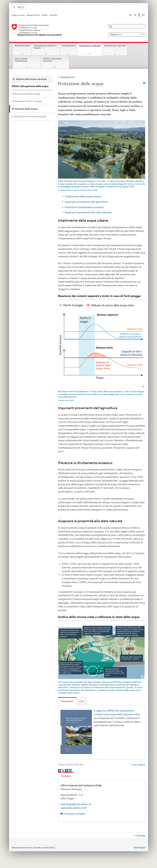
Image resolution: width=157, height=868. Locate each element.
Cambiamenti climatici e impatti (45, 47)
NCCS (19, 7)
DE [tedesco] (130, 15)
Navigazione (67, 77)
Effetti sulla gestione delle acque (30, 86)
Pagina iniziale (18, 15)
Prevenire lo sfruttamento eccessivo (84, 207)
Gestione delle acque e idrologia (31, 78)
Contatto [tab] (66, 776)
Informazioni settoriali (91, 47)
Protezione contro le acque (27, 101)
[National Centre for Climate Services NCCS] (55, 30)
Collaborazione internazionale (29, 116)
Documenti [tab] (67, 701)
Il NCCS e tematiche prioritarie (52, 60)
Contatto (53, 15)
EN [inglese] (143, 15)
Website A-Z (127, 35)
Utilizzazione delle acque (26, 94)
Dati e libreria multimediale (21, 60)
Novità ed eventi (22, 46)
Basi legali (140, 847)
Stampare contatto (74, 814)
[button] (111, 26)
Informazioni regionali (115, 46)
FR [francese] (135, 15)
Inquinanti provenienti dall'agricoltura (86, 202)
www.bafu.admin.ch (72, 808)
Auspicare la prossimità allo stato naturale (88, 212)
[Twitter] (63, 770)
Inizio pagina (139, 765)
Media (45, 15)
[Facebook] (60, 770)
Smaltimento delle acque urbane (83, 196)
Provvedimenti (69, 46)
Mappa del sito (33, 15)
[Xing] (67, 770)
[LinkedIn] (70, 770)
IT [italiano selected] (139, 15)
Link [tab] (82, 701)
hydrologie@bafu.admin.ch (76, 804)
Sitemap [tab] (141, 836)
